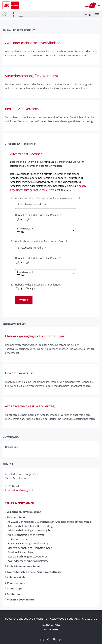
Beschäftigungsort (25, 229)
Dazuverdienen (17, 517)
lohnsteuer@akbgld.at (20, 490)
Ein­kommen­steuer (18, 539)
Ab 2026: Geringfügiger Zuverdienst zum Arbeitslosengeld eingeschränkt (49, 522)
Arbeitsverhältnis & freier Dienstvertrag (30, 526)
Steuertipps (15, 588)
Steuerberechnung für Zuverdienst (27, 556)
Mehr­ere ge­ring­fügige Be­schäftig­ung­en (30, 548)
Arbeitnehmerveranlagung (24, 512)
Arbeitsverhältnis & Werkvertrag (26, 535)
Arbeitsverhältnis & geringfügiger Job (29, 530)
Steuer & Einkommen (20, 503)
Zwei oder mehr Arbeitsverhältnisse (28, 561)
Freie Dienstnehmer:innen (24, 566)
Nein (32, 219)
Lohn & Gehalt (16, 577)
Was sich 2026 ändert (21, 599)
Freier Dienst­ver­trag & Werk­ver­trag (28, 543)
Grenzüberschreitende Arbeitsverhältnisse (34, 572)
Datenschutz (51, 625)
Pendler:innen (16, 583)
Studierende (15, 594)
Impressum (51, 629)
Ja (21, 219)
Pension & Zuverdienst (21, 552)
